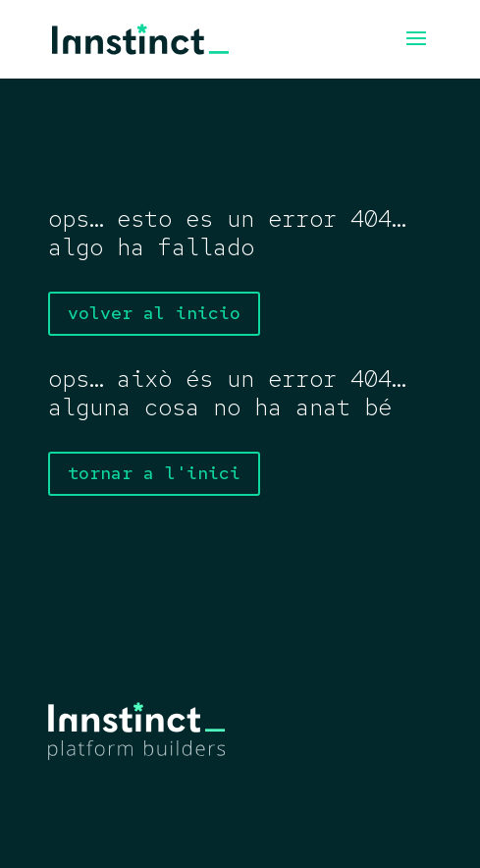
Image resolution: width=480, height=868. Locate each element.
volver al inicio (154, 313)
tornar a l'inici (154, 473)
